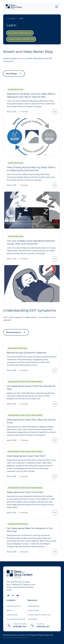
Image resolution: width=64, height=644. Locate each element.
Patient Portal (33, 610)
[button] (56, 7)
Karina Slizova (24, 638)
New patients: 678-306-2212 (20, 33)
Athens (9, 610)
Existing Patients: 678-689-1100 (21, 39)
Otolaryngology (34, 606)
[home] (14, 7)
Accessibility (32, 619)
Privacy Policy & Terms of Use (39, 615)
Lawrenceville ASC (14, 606)
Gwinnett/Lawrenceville (16, 619)
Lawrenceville (12, 615)
